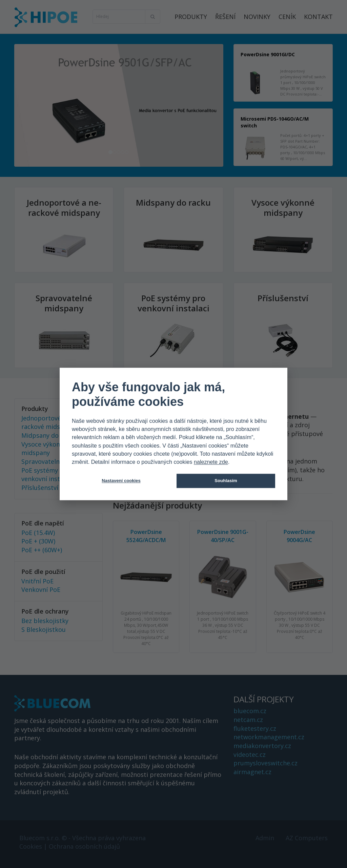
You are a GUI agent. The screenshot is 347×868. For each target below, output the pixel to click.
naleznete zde (211, 462)
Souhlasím (226, 481)
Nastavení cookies (121, 481)
